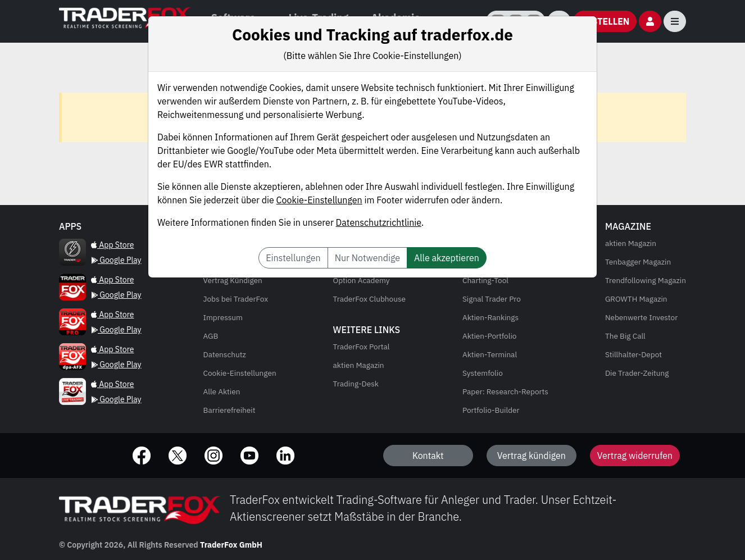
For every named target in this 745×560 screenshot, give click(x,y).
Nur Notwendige (367, 258)
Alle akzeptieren (447, 258)
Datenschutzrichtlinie (379, 222)
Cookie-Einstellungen (319, 200)
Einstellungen (293, 258)
